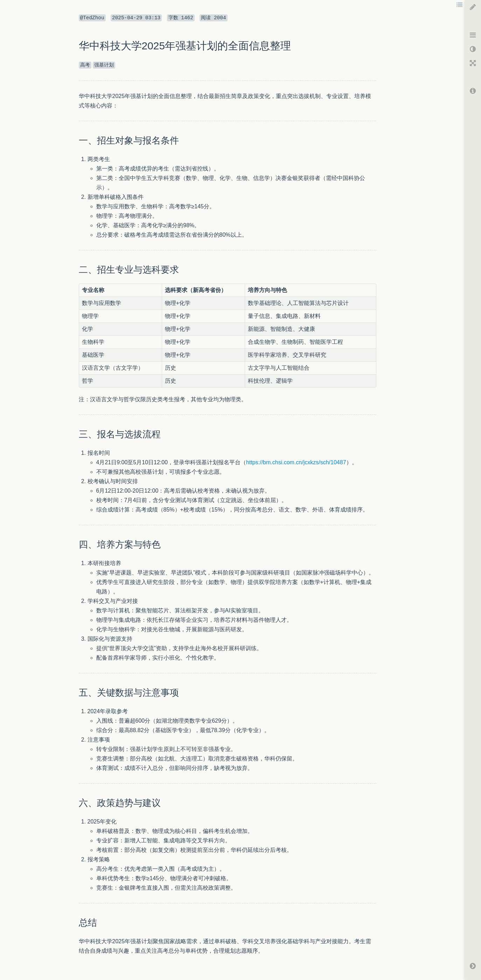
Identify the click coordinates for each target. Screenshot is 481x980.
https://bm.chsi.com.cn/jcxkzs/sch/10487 (296, 462)
